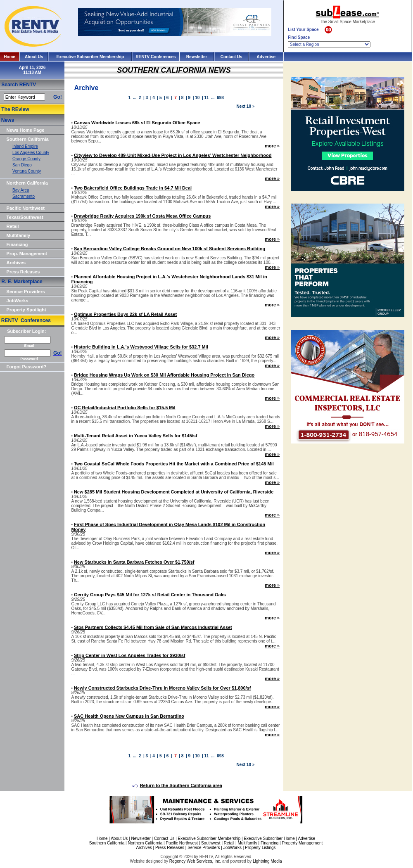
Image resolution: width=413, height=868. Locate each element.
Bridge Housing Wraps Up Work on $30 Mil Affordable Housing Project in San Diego (164, 375)
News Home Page (26, 130)
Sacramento (24, 196)
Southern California (28, 139)
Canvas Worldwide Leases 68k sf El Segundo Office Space (137, 123)
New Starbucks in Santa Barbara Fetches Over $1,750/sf (134, 562)
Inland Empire (25, 146)
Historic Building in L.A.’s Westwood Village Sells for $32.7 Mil (141, 347)
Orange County (26, 159)
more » (272, 146)
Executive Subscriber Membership (90, 57)
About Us (34, 57)
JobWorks (18, 301)
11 (207, 98)
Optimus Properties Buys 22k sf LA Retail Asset (125, 314)
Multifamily (18, 235)
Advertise (266, 57)
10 (197, 98)
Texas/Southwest (25, 217)
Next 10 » (245, 106)
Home (9, 57)
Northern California (27, 183)
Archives (16, 263)
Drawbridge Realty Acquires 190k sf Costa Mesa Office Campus (142, 216)
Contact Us (231, 57)
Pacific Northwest (26, 208)
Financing (17, 244)
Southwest (211, 843)
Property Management (302, 843)
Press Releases (23, 272)
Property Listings (260, 848)
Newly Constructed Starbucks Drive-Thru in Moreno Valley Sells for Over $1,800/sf (163, 688)
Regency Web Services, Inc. (195, 861)
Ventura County (27, 171)
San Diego (22, 165)
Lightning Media (267, 861)
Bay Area (21, 190)
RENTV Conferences (155, 57)
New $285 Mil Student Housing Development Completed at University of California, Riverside (174, 492)
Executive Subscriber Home (269, 838)
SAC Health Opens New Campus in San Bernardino (129, 716)
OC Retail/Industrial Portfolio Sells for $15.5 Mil (125, 408)
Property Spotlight (26, 310)
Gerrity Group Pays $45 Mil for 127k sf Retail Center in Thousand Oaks (150, 595)
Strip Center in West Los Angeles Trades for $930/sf (130, 655)
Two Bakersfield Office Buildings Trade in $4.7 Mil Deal (133, 188)
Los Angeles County (31, 153)
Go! (58, 97)
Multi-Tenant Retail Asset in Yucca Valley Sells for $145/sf (136, 436)
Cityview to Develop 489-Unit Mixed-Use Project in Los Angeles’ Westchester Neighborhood (173, 155)
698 (220, 98)
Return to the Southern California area (177, 785)
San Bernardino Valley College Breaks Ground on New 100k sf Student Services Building (170, 249)
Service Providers (26, 292)
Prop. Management (27, 254)
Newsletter (197, 57)
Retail (13, 226)
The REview (15, 109)
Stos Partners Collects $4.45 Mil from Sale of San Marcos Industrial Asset (153, 627)
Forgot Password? (27, 367)
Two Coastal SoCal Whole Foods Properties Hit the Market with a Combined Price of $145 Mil (174, 464)
